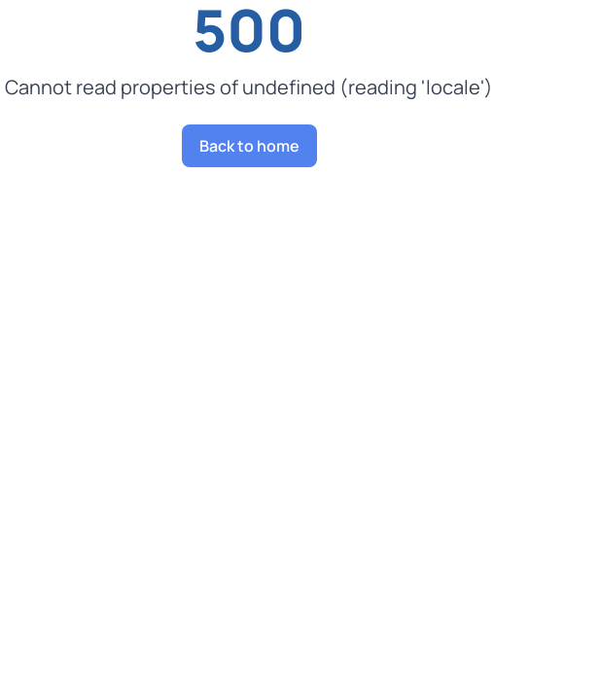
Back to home (249, 146)
